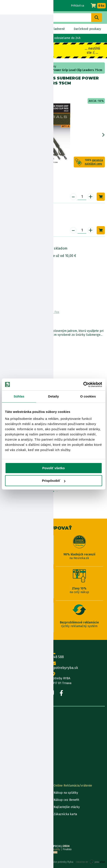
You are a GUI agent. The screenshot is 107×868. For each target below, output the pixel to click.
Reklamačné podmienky (19, 836)
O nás (6, 725)
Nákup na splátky (25, 256)
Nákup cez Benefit (66, 800)
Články (7, 754)
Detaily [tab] (54, 396)
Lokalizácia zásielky (16, 793)
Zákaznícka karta (65, 814)
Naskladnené (56, 29)
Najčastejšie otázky (67, 807)
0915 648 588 (53, 655)
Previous (4, 135)
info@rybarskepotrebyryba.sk (53, 666)
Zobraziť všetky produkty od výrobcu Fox (31, 312)
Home (8, 66)
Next (103, 135)
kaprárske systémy (43, 66)
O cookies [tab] (88, 396)
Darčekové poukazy (87, 29)
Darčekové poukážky (17, 807)
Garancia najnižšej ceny (18, 800)
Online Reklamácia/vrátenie (73, 786)
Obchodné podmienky (17, 746)
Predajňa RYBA (12, 732)
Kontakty (8, 786)
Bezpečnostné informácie (23, 268)
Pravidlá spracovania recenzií (22, 821)
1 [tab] (50, 492)
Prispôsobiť (54, 481)
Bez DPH (32, 29)
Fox (16, 92)
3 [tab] (57, 492)
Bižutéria (21, 66)
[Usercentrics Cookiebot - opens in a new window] (83, 385)
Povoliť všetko (54, 468)
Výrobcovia (10, 768)
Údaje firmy (10, 739)
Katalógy (8, 761)
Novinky (12, 29)
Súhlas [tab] (19, 396)
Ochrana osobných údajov (20, 828)
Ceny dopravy (12, 814)
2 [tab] (53, 492)
